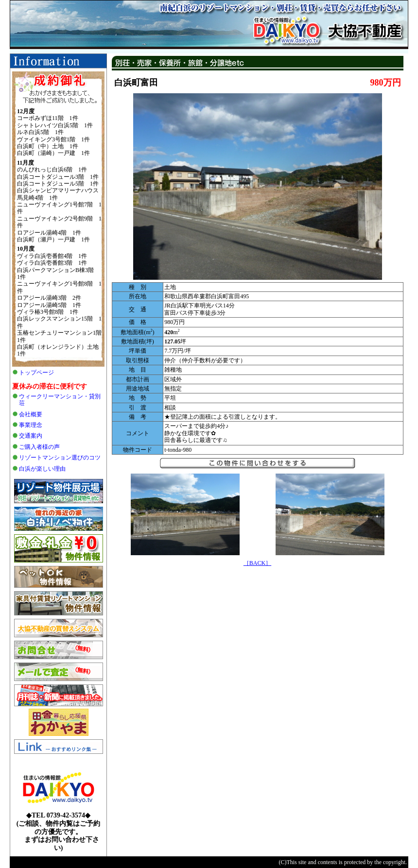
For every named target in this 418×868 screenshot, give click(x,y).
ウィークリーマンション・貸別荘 (60, 400)
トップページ (36, 373)
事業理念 (31, 425)
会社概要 (31, 414)
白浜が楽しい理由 (42, 469)
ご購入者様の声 (39, 447)
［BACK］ (257, 563)
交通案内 (31, 436)
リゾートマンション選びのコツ (60, 458)
